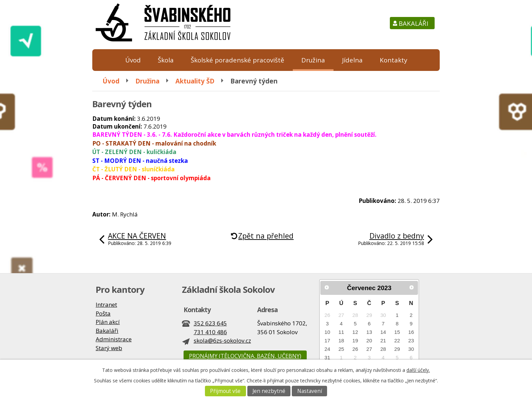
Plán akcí (108, 322)
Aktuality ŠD (195, 81)
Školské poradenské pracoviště (237, 60)
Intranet (106, 305)
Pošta (103, 313)
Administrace (114, 339)
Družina (313, 60)
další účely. (418, 370)
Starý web (109, 348)
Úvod (133, 60)
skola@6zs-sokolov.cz (222, 340)
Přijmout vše (225, 391)
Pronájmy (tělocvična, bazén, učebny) (245, 356)
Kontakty (393, 60)
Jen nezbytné (269, 391)
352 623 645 (210, 323)
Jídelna (352, 60)
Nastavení (310, 391)
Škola (166, 60)
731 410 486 (210, 332)
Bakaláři (413, 23)
